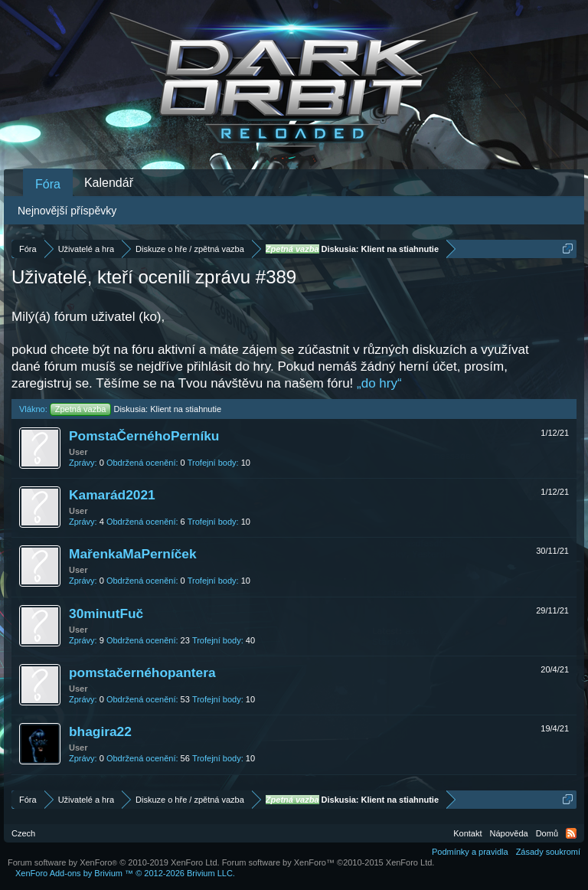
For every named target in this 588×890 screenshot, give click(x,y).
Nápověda (509, 833)
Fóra (48, 184)
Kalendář (109, 183)
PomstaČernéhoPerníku (144, 436)
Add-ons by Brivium (125, 873)
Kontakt (467, 833)
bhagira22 (100, 731)
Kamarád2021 (112, 495)
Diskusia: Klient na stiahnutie (136, 409)
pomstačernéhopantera (142, 672)
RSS (571, 833)
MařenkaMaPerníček (133, 554)
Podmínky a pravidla (470, 852)
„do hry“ (379, 383)
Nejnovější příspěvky (67, 211)
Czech (23, 833)
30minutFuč (106, 614)
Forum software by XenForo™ (328, 862)
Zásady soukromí (548, 852)
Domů (547, 833)
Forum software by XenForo (114, 862)
